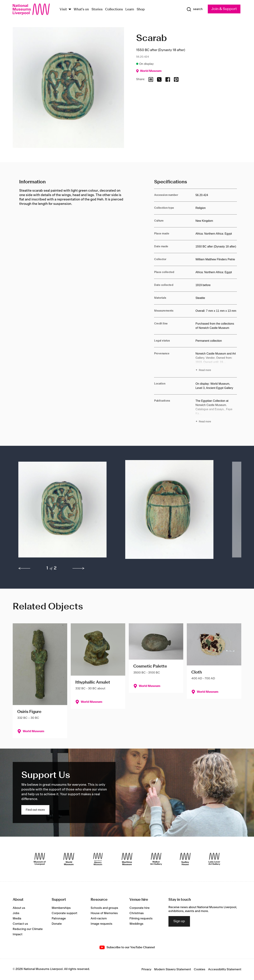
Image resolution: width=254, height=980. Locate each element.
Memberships (61, 908)
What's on (81, 10)
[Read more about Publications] (216, 412)
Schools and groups (104, 908)
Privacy (146, 969)
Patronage (59, 919)
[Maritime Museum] (127, 859)
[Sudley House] (185, 859)
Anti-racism (99, 919)
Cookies (200, 969)
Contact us (20, 924)
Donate (57, 924)
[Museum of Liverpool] (40, 859)
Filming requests (141, 919)
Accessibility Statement (225, 969)
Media (17, 919)
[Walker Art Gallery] (156, 859)
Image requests (102, 924)
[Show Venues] (70, 10)
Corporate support (64, 913)
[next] (78, 568)
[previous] (24, 568)
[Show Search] (195, 9)
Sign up (179, 921)
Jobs (16, 913)
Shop (141, 10)
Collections (114, 10)
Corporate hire (140, 908)
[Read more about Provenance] (216, 362)
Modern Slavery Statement (173, 969)
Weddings (136, 924)
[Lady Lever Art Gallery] (214, 859)
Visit (63, 10)
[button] (65, 511)
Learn (130, 10)
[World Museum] (69, 859)
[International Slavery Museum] (98, 859)
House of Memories (104, 913)
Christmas (137, 913)
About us (19, 908)
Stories (97, 10)
